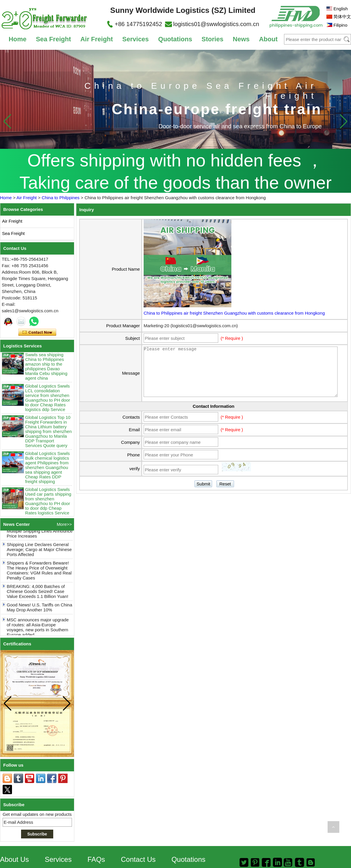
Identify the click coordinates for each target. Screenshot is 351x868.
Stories (213, 39)
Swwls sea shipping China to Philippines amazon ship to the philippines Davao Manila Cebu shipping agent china (46, 368)
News (241, 39)
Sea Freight (54, 39)
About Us (14, 859)
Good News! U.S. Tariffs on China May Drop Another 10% (39, 609)
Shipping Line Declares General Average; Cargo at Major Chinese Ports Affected (39, 551)
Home (17, 39)
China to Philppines (61, 198)
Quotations (175, 39)
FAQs (96, 859)
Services (136, 39)
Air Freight (97, 39)
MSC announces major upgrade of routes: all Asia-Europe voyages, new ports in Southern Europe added (38, 629)
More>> (64, 524)
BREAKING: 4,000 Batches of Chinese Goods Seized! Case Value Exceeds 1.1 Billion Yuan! (37, 593)
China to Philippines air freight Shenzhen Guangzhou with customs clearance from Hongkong (234, 313)
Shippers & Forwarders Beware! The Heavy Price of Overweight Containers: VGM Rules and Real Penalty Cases (39, 572)
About (268, 39)
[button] (344, 121)
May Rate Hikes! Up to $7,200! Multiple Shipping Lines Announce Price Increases (40, 533)
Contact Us (138, 859)
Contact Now (37, 332)
